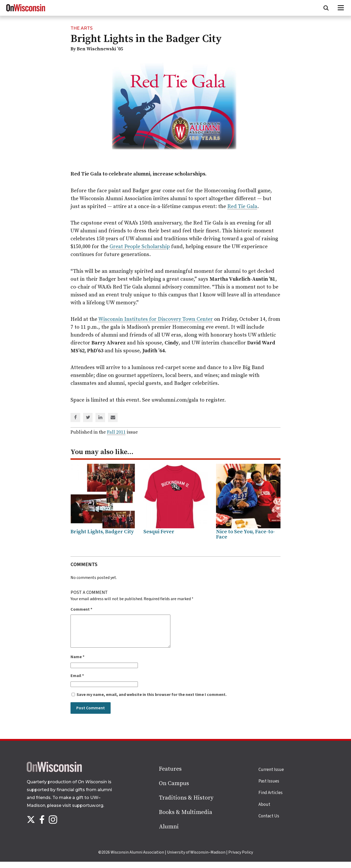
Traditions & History (186, 804)
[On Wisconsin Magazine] (26, 12)
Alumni (169, 833)
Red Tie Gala (242, 207)
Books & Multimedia (185, 819)
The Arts (82, 28)
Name (77, 663)
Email (77, 682)
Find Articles (271, 799)
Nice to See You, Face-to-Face (245, 534)
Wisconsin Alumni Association (137, 859)
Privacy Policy (241, 859)
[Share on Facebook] (75, 418)
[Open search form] (326, 8)
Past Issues (269, 787)
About (264, 811)
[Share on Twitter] (88, 418)
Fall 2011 (116, 432)
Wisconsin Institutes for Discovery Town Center (156, 319)
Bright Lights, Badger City (102, 532)
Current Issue (271, 776)
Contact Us (269, 822)
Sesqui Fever (159, 532)
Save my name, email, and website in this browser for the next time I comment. (152, 701)
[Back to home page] (54, 777)
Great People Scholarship (140, 247)
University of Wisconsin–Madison (196, 859)
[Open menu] (341, 8)
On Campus (174, 790)
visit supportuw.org (83, 812)
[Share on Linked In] (100, 418)
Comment (81, 609)
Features (170, 775)
